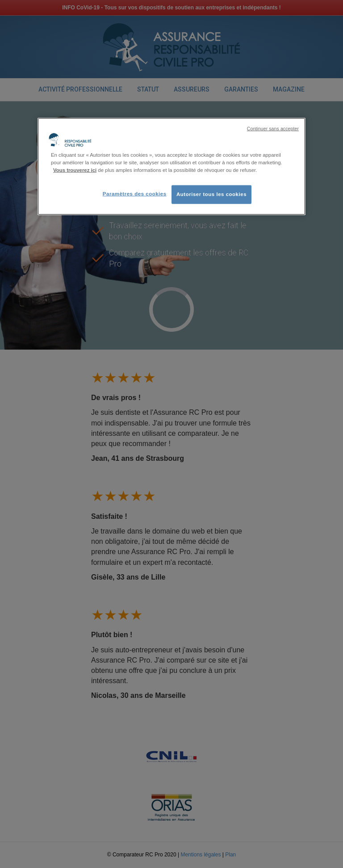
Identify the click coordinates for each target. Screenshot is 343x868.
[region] (171, 166)
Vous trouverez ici (75, 170)
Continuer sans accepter (273, 128)
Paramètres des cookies (135, 193)
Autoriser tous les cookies (211, 194)
